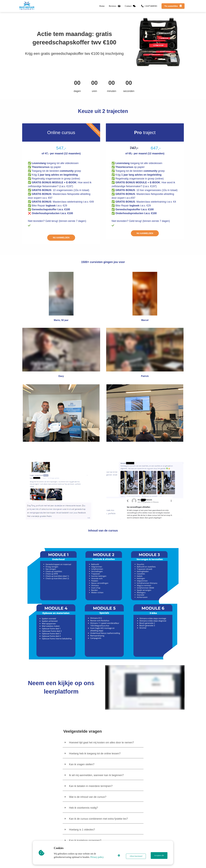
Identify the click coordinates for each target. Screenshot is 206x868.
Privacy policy (98, 857)
